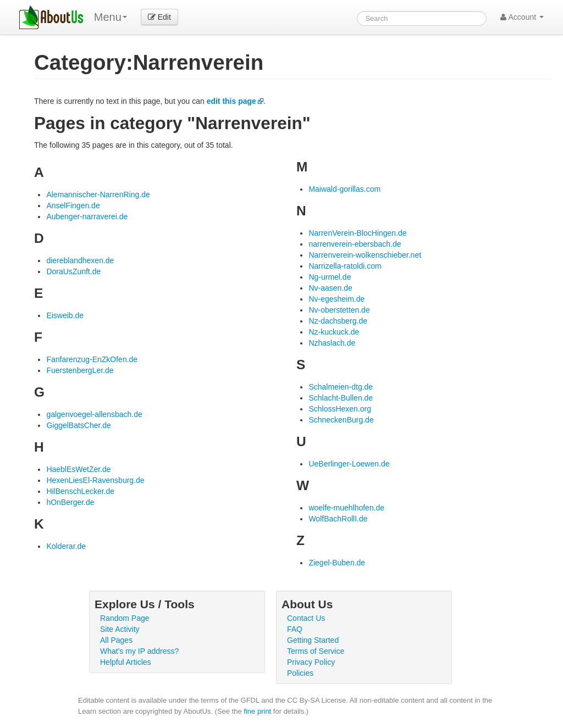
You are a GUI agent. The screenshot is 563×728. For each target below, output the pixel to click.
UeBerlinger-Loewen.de (349, 464)
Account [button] (522, 17)
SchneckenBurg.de (341, 420)
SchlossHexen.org (340, 409)
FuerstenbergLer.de (80, 370)
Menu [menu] (111, 17)
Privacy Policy (311, 662)
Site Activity (120, 629)
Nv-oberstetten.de (339, 310)
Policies (300, 673)
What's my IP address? (139, 651)
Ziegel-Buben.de (337, 563)
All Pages (116, 640)
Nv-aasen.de (330, 288)
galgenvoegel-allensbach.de (94, 414)
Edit (159, 17)
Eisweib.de (65, 315)
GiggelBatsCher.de (79, 425)
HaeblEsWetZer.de (78, 469)
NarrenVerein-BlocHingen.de (357, 233)
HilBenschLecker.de (80, 491)
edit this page (231, 101)
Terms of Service (316, 651)
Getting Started (313, 640)
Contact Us (306, 618)
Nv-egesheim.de (336, 299)
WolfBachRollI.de (338, 519)
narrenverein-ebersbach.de (355, 244)
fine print (257, 711)
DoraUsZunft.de (73, 271)
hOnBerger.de (70, 502)
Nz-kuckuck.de (334, 332)
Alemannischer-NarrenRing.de (98, 194)
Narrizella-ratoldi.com (345, 266)
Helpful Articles (126, 662)
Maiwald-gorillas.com (344, 189)
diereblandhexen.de (80, 260)
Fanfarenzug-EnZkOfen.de (92, 359)
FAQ (295, 629)
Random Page (125, 618)
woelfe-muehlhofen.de (346, 508)
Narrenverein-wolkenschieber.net (365, 255)
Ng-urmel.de (330, 277)
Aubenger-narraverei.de (87, 216)
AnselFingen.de (73, 205)
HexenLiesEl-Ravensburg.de (95, 480)
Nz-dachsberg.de (338, 321)
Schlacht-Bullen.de (341, 398)
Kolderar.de (66, 546)
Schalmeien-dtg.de (341, 387)
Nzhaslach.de (332, 343)
